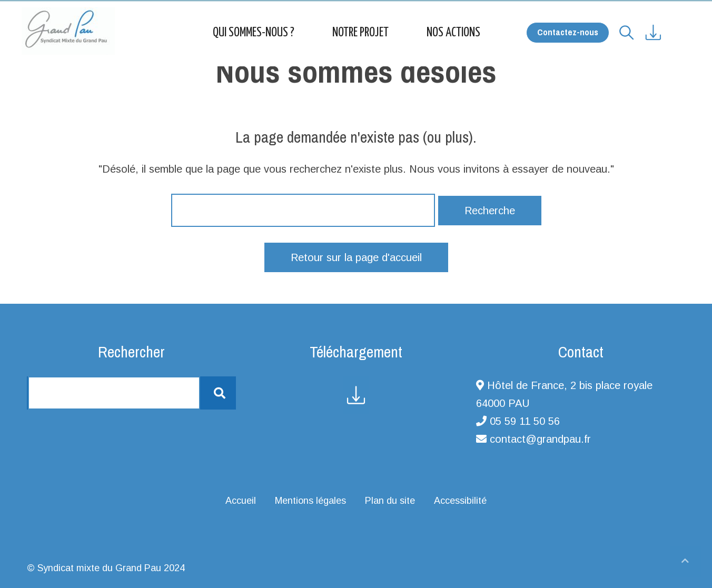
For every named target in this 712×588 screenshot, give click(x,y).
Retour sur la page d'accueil (356, 257)
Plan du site (390, 501)
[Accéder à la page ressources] (662, 28)
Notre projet (360, 33)
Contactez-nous (568, 32)
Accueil (241, 501)
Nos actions (453, 33)
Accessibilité (460, 501)
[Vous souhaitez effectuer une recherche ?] (627, 28)
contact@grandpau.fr (540, 439)
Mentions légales (310, 501)
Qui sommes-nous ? (254, 33)
